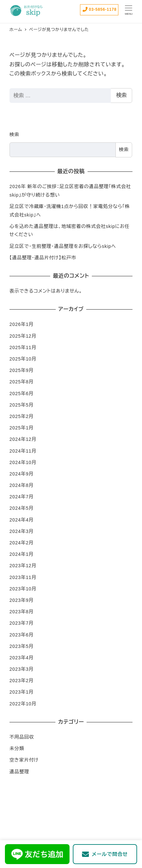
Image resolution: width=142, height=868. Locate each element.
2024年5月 (22, 508)
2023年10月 (23, 589)
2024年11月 (23, 451)
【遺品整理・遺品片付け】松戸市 (43, 258)
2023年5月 (22, 646)
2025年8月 (22, 382)
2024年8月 (22, 485)
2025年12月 (23, 336)
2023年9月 (22, 600)
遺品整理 (19, 772)
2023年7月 (22, 623)
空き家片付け (24, 760)
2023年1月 (22, 692)
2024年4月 (22, 520)
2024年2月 (22, 543)
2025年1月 (22, 428)
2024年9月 (22, 474)
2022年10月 (23, 704)
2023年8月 (22, 612)
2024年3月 (22, 531)
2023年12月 (23, 566)
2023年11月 (23, 577)
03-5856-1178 (99, 9)
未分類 (17, 748)
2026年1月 (22, 324)
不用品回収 (22, 737)
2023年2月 (22, 681)
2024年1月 (22, 554)
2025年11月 (23, 347)
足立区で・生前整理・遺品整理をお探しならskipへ (63, 246)
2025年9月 (22, 370)
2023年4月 (22, 658)
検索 (121, 95)
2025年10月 (23, 359)
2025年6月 (22, 394)
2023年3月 (22, 669)
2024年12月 (23, 439)
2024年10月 (23, 462)
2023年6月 (22, 635)
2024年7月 (22, 497)
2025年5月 (22, 405)
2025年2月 (22, 416)
